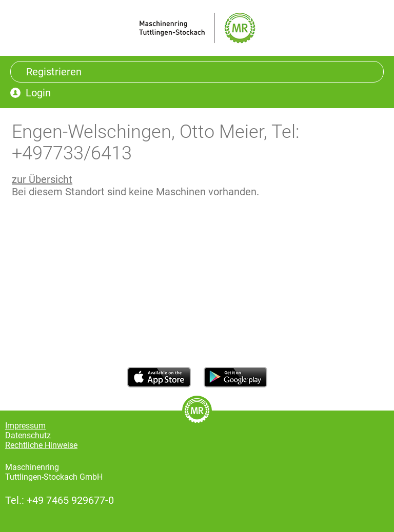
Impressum (25, 426)
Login (38, 93)
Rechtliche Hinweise (41, 445)
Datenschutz (28, 435)
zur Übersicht (42, 179)
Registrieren (54, 72)
